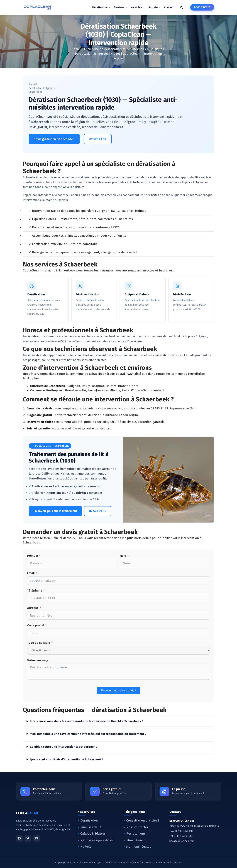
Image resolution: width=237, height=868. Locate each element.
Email (31, 573)
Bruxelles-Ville (75, 390)
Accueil (33, 84)
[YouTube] (36, 838)
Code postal (36, 625)
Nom (123, 556)
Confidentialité (163, 863)
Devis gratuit (202, 7)
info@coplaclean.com (182, 841)
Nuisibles (136, 7)
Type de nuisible (39, 643)
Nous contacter (137, 827)
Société (153, 7)
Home (76, 49)
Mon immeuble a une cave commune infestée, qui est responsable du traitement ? (88, 734)
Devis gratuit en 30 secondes (54, 139)
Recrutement (136, 834)
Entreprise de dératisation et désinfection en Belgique (123, 49)
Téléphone (35, 591)
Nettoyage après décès (97, 840)
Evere (126, 390)
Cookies (177, 863)
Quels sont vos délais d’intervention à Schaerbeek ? (67, 759)
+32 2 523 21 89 (184, 836)
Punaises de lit (91, 827)
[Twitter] (28, 838)
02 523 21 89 (98, 139)
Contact (169, 7)
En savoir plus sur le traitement (55, 511)
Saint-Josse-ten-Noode (104, 390)
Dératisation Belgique (41, 88)
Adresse (33, 608)
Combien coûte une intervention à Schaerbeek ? (64, 747)
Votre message (38, 660)
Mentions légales (139, 847)
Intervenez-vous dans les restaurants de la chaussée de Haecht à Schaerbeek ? (87, 721)
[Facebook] (19, 838)
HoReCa (86, 847)
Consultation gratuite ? (143, 821)
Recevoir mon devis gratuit (118, 690)
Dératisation (100, 7)
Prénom (33, 556)
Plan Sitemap (136, 840)
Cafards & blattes (93, 834)
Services (119, 7)
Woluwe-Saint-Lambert (148, 390)
